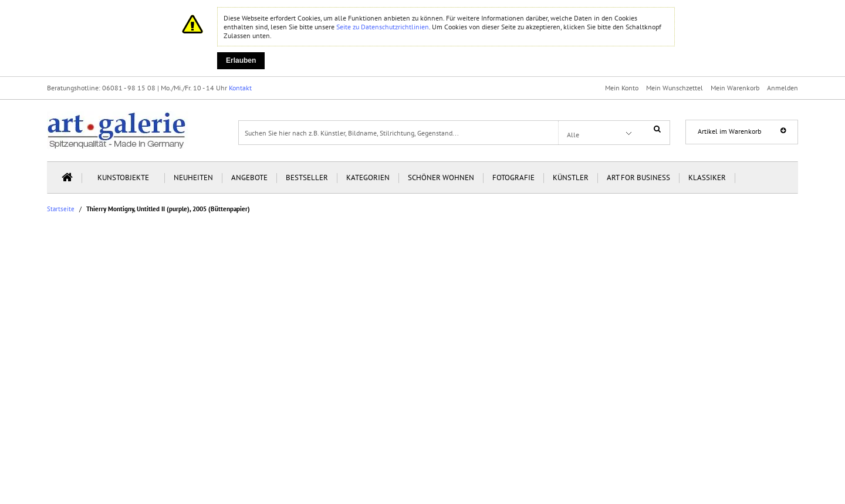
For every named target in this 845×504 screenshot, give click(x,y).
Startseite (61, 209)
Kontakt (240, 88)
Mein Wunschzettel (675, 88)
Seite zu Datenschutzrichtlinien (383, 27)
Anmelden (783, 88)
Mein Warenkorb (735, 88)
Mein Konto (622, 88)
